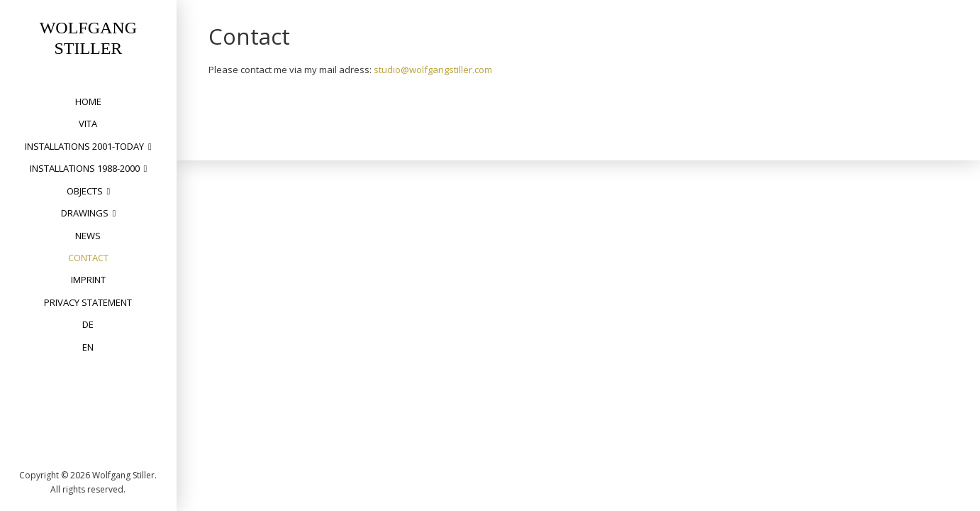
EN (88, 347)
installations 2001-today (84, 146)
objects (85, 191)
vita (88, 123)
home (88, 101)
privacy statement (88, 302)
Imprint (88, 280)
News (88, 236)
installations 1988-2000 (85, 168)
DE (88, 324)
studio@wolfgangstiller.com (433, 70)
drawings (85, 213)
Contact (88, 258)
